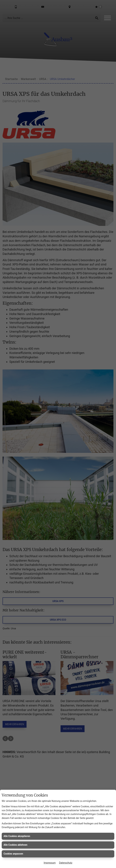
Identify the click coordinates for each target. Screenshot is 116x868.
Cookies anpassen (13, 854)
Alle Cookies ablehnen (15, 845)
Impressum (50, 863)
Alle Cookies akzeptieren (17, 836)
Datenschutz (66, 863)
